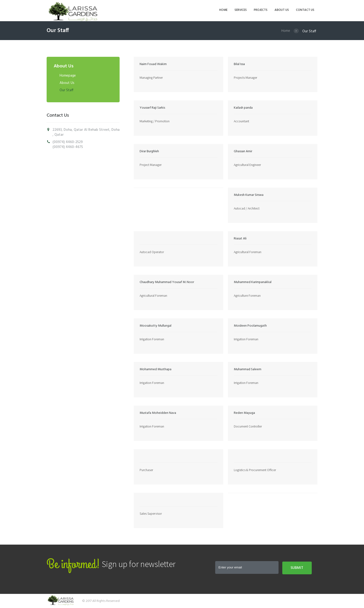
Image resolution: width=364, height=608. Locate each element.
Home (286, 31)
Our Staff (67, 90)
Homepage (68, 76)
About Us (67, 83)
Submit (297, 568)
